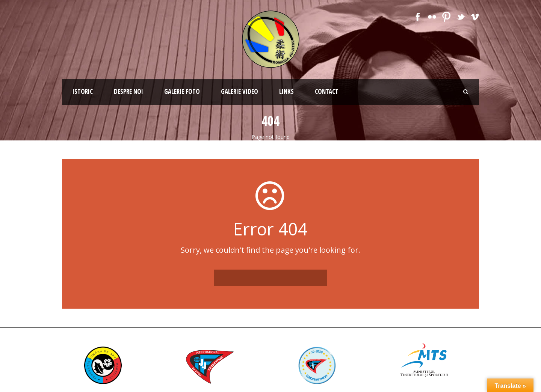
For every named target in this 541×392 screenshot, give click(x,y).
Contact (327, 91)
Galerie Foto (182, 91)
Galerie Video (240, 91)
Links (286, 91)
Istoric (83, 91)
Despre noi (128, 91)
